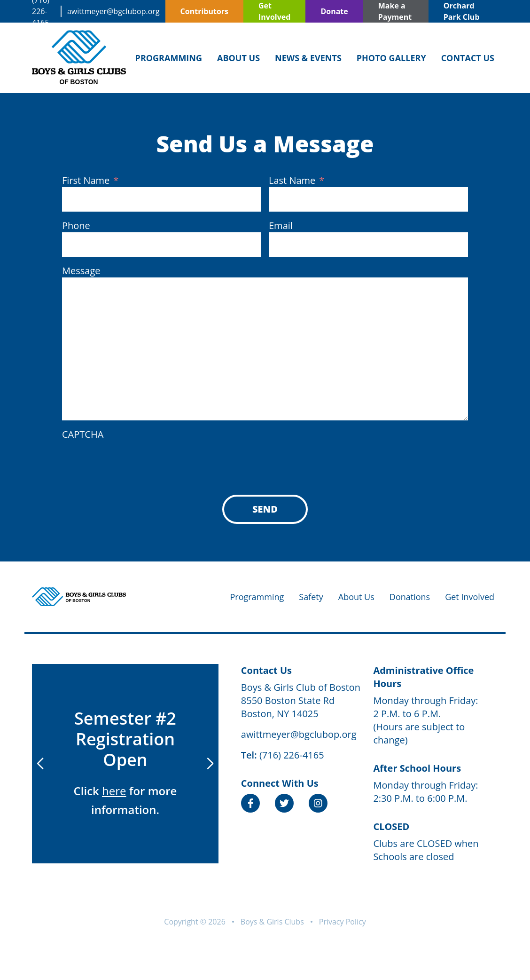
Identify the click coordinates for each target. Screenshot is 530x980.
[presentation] (133, 459)
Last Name (296, 181)
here (114, 791)
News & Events (308, 58)
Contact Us (468, 58)
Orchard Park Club (462, 11)
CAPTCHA (83, 434)
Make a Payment (395, 11)
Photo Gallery (391, 58)
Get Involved (274, 11)
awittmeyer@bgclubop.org (113, 11)
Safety (311, 597)
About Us (238, 58)
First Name (90, 181)
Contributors (204, 11)
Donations (410, 597)
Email (281, 225)
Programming (169, 58)
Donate (334, 11)
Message (81, 271)
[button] (210, 764)
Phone (76, 225)
